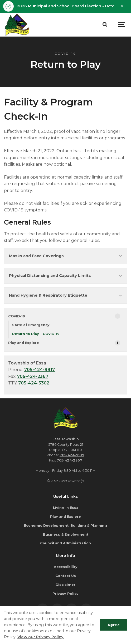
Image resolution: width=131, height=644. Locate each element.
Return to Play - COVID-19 (36, 334)
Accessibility (66, 567)
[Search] (105, 25)
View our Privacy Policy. (41, 637)
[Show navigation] (122, 25)
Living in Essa (66, 508)
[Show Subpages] (118, 316)
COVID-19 (17, 316)
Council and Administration (65, 543)
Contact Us (66, 576)
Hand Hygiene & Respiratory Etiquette (65, 295)
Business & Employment (66, 534)
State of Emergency (31, 325)
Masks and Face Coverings (65, 256)
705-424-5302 (34, 383)
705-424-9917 (40, 370)
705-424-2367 (33, 376)
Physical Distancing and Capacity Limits (65, 276)
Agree (114, 625)
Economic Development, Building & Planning (65, 526)
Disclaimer (65, 585)
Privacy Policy (65, 594)
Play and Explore (24, 343)
